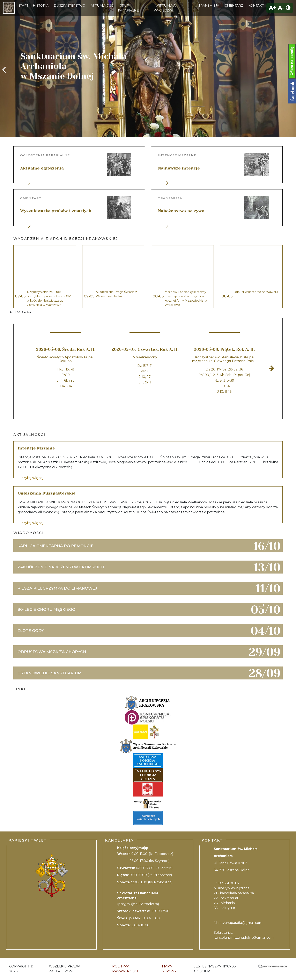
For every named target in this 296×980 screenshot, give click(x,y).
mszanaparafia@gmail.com (240, 923)
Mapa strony (169, 969)
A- (281, 8)
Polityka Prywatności (125, 969)
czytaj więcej (32, 478)
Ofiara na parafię (292, 61)
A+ (273, 8)
